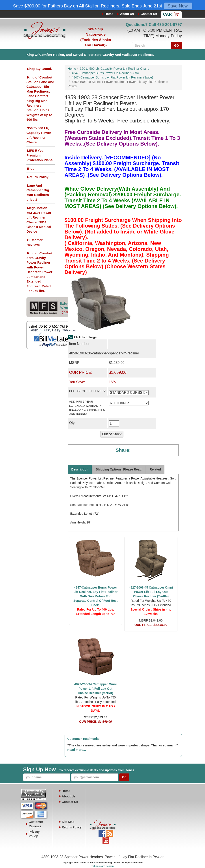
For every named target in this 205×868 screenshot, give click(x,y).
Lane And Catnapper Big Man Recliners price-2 (38, 192)
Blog (31, 169)
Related (155, 469)
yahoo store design (103, 866)
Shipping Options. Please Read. (119, 469)
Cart (169, 14)
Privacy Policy (34, 834)
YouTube (106, 839)
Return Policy (38, 177)
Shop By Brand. (40, 69)
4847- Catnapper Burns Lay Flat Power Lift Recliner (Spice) (112, 77)
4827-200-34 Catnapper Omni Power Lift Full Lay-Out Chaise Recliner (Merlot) (95, 689)
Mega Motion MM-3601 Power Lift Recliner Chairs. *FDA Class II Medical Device (39, 220)
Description (80, 469)
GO (177, 46)
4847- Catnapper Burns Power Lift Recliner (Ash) (105, 73)
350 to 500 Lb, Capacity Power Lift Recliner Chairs (39, 135)
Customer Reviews (34, 242)
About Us (127, 14)
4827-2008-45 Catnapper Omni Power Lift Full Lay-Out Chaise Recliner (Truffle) (151, 592)
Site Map (68, 822)
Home (109, 14)
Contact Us (149, 14)
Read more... (77, 750)
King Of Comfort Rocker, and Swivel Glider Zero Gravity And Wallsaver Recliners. (90, 55)
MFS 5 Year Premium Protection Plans (39, 155)
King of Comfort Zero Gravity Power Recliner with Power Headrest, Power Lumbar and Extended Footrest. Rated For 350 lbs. (39, 272)
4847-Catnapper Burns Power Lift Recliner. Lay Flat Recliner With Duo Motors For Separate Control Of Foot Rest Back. (96, 596)
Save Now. (178, 6)
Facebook (102, 832)
